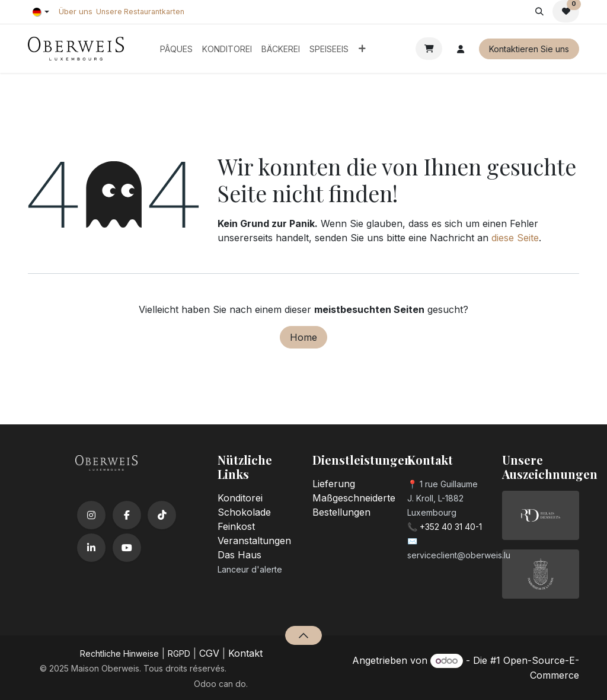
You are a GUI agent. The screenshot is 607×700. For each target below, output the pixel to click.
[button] (539, 11)
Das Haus (239, 555)
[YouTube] (127, 548)
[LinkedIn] (91, 548)
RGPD (179, 653)
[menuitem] (176, 49)
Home (303, 337)
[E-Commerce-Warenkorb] (429, 49)
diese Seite (515, 238)
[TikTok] (162, 515)
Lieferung (334, 484)
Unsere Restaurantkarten (140, 12)
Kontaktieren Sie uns (529, 49)
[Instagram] (91, 515)
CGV (209, 653)
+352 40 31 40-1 (451, 527)
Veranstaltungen (254, 541)
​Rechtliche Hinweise (119, 653)
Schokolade (244, 512)
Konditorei (240, 498)
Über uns (76, 11)
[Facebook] (127, 515)
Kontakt (245, 653)
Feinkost (236, 526)
